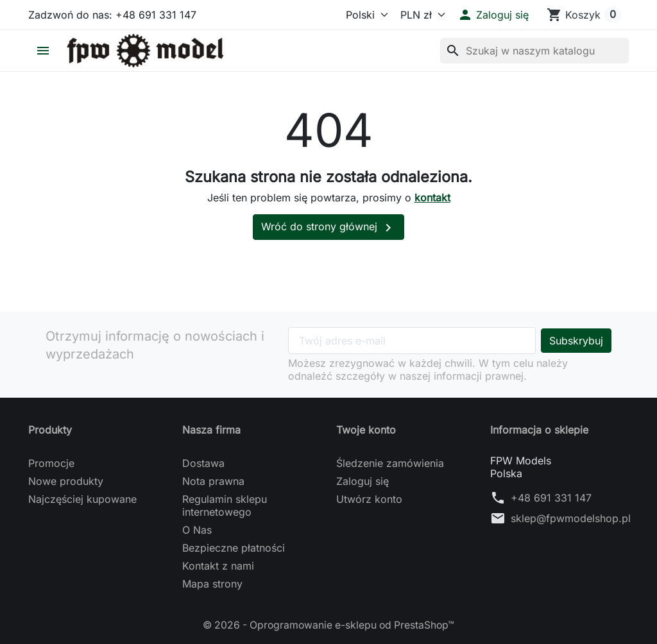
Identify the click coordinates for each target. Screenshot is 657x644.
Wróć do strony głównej (328, 228)
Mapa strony (212, 584)
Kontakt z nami (218, 566)
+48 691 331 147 (551, 498)
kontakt (432, 198)
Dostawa (203, 463)
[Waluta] (420, 15)
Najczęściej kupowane (82, 499)
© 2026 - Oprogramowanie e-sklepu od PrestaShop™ (329, 625)
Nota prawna (213, 481)
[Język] (361, 15)
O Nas (197, 530)
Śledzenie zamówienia (390, 463)
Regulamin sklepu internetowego (225, 505)
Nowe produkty (66, 481)
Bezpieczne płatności (234, 548)
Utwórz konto (369, 499)
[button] (493, 15)
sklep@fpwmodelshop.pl (571, 518)
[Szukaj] (534, 51)
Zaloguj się (363, 481)
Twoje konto (366, 430)
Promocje (51, 463)
